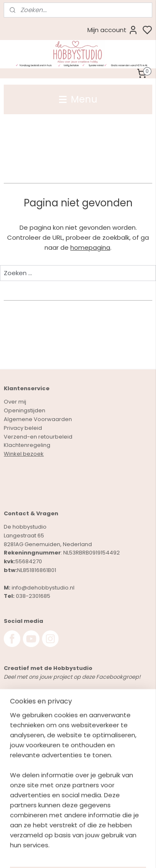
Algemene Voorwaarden (38, 419)
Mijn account (113, 30)
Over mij (15, 402)
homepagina (90, 247)
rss (127, 853)
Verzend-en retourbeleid (38, 437)
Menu (78, 99)
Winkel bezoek (24, 454)
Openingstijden (25, 410)
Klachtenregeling (27, 445)
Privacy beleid (23, 428)
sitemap (110, 853)
